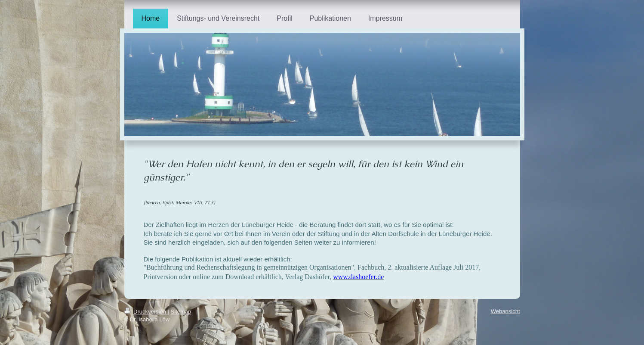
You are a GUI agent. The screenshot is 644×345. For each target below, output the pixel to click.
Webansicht (505, 311)
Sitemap (181, 312)
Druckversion (146, 312)
